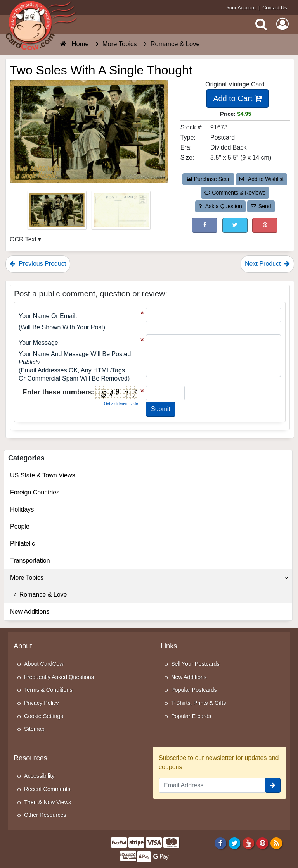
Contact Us (275, 8)
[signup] (273, 785)
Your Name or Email (47, 316)
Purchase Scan (208, 179)
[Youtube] (249, 843)
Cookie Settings (44, 716)
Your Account (241, 8)
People (20, 526)
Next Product (267, 264)
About (23, 646)
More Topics (149, 578)
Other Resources (45, 815)
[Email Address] (212, 785)
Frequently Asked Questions (59, 677)
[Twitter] (235, 843)
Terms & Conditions (48, 690)
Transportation (30, 561)
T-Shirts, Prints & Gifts (199, 703)
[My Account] (282, 24)
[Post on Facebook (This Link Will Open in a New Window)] (205, 225)
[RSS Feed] (276, 843)
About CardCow (44, 664)
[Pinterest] (262, 843)
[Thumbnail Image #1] (58, 213)
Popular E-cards (191, 716)
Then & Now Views (48, 802)
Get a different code (121, 404)
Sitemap (34, 729)
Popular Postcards (194, 690)
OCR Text (23, 239)
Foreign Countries (35, 492)
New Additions (30, 612)
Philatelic (23, 543)
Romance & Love (39, 595)
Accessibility (39, 776)
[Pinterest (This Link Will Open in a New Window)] (265, 225)
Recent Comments (47, 789)
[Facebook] (220, 843)
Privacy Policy (42, 703)
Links (169, 646)
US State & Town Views (43, 475)
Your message (38, 343)
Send (261, 206)
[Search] (261, 24)
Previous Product (38, 264)
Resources (30, 758)
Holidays (22, 509)
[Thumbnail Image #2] (121, 213)
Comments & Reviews (235, 193)
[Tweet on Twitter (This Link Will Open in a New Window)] (235, 225)
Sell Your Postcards (195, 664)
